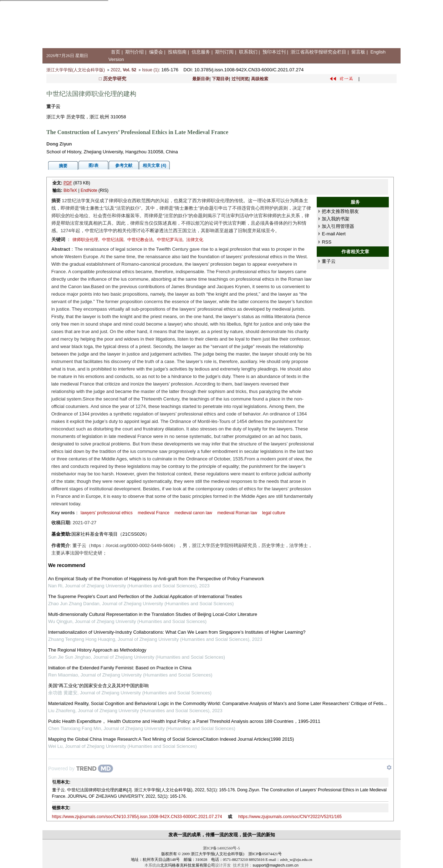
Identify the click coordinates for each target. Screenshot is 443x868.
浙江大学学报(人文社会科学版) (76, 70)
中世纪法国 (113, 240)
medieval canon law (193, 513)
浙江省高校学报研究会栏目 (319, 52)
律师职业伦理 (85, 240)
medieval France (154, 513)
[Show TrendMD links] (389, 767)
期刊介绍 (134, 52)
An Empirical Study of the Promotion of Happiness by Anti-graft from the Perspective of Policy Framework (156, 579)
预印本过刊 (274, 52)
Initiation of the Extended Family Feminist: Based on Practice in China (120, 668)
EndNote (89, 190)
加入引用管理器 (338, 226)
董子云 (329, 261)
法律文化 (195, 240)
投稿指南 (177, 52)
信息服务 (201, 52)
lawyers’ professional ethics (107, 513)
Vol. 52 (129, 70)
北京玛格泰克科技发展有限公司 (188, 865)
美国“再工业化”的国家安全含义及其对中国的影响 (98, 686)
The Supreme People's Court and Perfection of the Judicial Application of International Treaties (145, 596)
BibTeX (70, 190)
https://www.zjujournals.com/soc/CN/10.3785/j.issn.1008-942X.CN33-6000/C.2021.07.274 (137, 817)
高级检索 (260, 79)
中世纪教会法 (140, 240)
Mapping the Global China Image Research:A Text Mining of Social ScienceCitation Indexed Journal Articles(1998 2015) (171, 739)
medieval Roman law (237, 513)
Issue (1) (150, 70)
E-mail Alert (333, 234)
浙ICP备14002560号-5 (221, 848)
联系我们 (248, 52)
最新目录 (201, 79)
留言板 (358, 52)
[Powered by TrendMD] (81, 769)
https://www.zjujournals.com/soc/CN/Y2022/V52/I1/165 (290, 817)
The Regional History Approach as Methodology (97, 650)
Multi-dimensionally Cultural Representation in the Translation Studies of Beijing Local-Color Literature (153, 614)
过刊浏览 (240, 79)
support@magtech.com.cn (276, 865)
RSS (327, 242)
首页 (116, 52)
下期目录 (220, 79)
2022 (115, 70)
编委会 (156, 52)
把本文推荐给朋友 (340, 211)
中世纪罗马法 (170, 240)
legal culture (274, 513)
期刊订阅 (224, 52)
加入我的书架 (336, 219)
